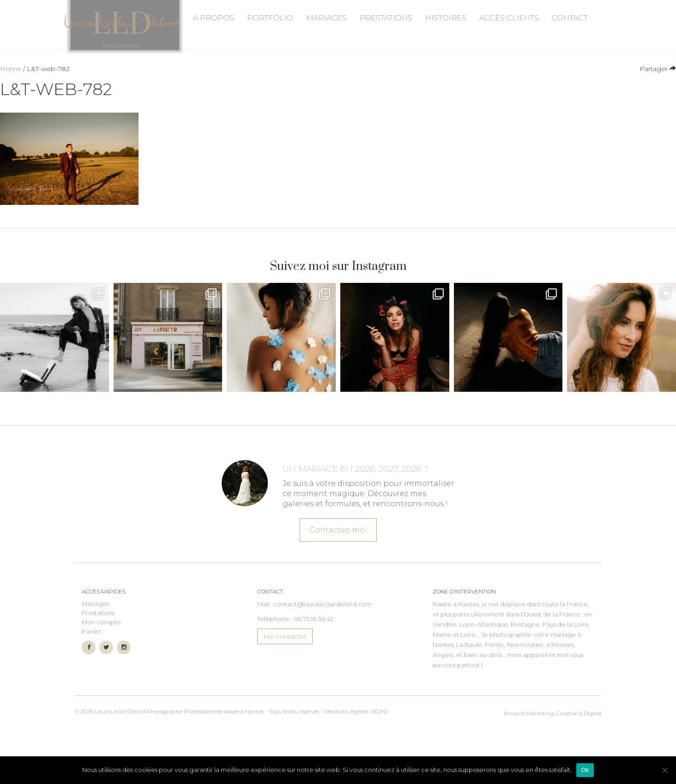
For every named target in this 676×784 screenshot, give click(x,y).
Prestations (386, 81)
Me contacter (285, 680)
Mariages (326, 81)
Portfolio (270, 81)
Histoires (446, 81)
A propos (214, 81)
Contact (570, 81)
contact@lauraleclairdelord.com (323, 647)
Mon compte (101, 665)
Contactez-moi (338, 568)
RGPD (380, 755)
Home (11, 112)
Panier (91, 675)
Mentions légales (346, 755)
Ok (585, 770)
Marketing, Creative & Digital (553, 755)
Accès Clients (509, 81)
